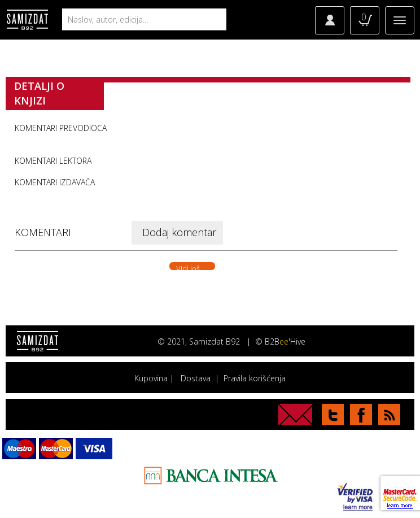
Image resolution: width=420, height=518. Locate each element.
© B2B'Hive (280, 341)
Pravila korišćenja (255, 378)
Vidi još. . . (192, 267)
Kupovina (151, 378)
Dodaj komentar (179, 232)
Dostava (196, 378)
